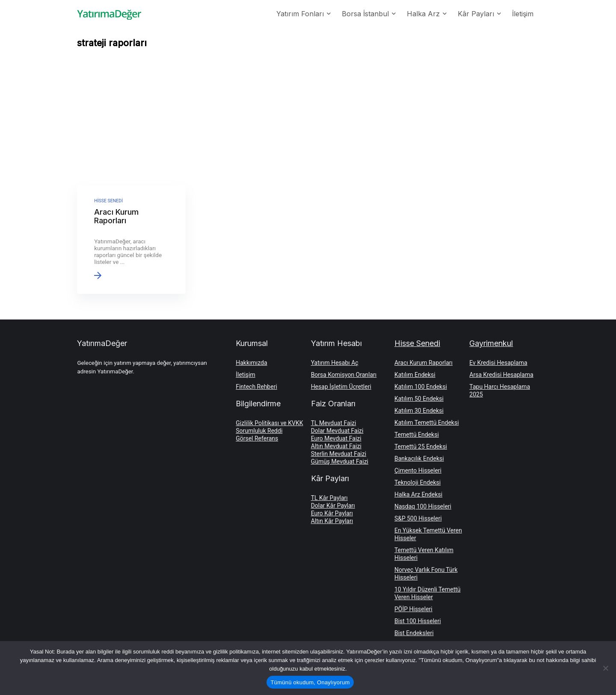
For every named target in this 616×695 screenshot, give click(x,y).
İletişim (523, 14)
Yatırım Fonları (300, 14)
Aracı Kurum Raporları (423, 363)
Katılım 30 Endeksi (419, 411)
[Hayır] (605, 668)
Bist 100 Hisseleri (418, 621)
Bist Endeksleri (414, 633)
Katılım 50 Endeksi (419, 399)
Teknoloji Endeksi (418, 482)
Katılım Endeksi (415, 375)
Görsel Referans (257, 438)
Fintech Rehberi (256, 387)
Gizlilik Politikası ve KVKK (269, 423)
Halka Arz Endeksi (418, 494)
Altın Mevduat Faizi (336, 446)
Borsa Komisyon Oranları (344, 375)
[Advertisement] (308, 119)
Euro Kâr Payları (332, 513)
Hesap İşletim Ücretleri (341, 387)
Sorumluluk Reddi (259, 431)
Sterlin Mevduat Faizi (339, 454)
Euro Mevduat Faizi (336, 438)
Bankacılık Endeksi (419, 458)
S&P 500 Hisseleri (418, 518)
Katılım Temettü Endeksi (427, 423)
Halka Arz (423, 14)
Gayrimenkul (491, 343)
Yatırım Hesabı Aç (335, 363)
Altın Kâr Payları (332, 521)
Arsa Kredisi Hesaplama (501, 375)
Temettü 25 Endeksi (421, 447)
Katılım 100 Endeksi (421, 387)
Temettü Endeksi (417, 435)
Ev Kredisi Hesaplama (498, 363)
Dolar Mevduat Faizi (337, 431)
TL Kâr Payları (329, 498)
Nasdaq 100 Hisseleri (423, 506)
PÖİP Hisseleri (413, 609)
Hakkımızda (251, 363)
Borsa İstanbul (365, 14)
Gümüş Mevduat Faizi (340, 461)
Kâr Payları (476, 14)
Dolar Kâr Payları (333, 506)
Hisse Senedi (417, 343)
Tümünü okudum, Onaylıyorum (310, 682)
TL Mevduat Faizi (334, 423)
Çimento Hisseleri (418, 470)
